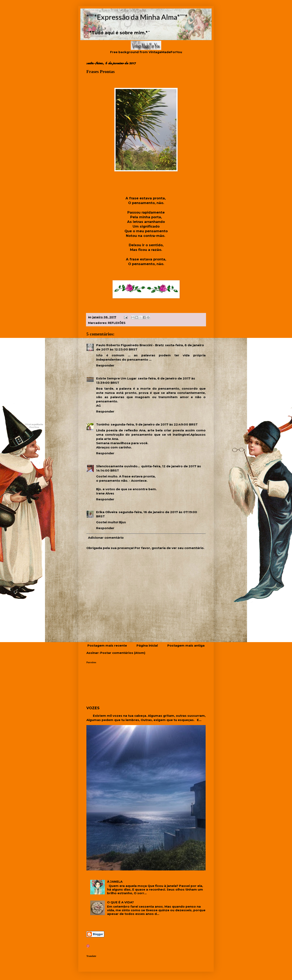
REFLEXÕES (117, 323)
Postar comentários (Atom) (123, 653)
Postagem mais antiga (186, 645)
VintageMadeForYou (165, 52)
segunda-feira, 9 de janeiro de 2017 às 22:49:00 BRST (154, 424)
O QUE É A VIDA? (120, 902)
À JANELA (115, 882)
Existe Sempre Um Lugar (116, 378)
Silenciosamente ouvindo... (118, 466)
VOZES (93, 708)
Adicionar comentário (106, 538)
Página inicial (147, 645)
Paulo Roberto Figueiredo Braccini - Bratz (130, 345)
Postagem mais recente (107, 645)
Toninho (103, 424)
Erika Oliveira (107, 512)
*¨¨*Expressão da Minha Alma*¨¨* (137, 17)
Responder (105, 365)
